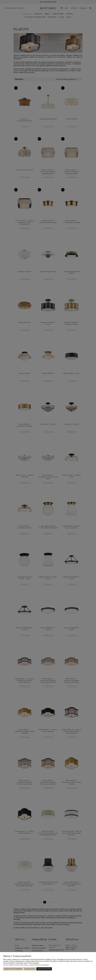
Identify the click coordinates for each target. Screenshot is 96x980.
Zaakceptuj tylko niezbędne (13, 969)
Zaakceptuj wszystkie (44, 969)
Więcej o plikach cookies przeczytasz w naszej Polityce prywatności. (26, 965)
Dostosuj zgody (30, 969)
